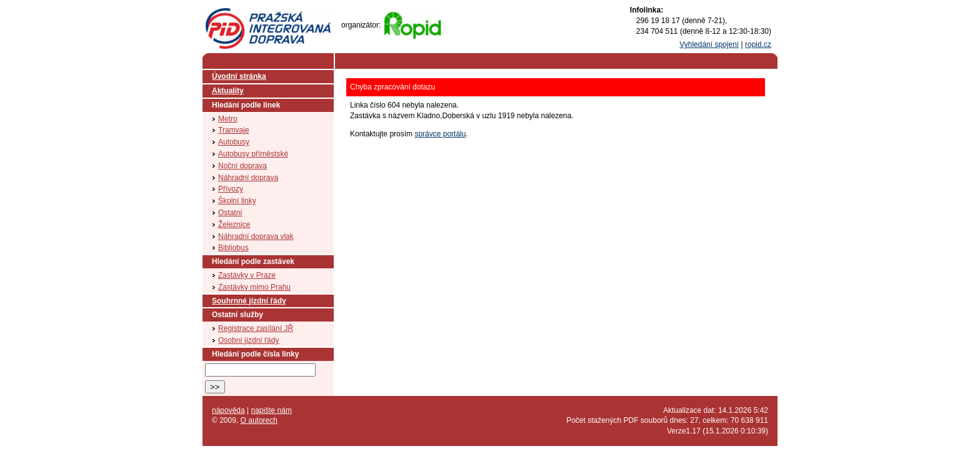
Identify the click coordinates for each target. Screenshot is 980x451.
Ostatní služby (237, 315)
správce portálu (440, 134)
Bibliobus (233, 248)
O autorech (259, 420)
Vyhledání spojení (709, 44)
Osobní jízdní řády (248, 340)
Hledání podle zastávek (253, 261)
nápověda (228, 410)
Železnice (234, 225)
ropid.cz (758, 44)
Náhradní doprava (248, 178)
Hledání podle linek (246, 105)
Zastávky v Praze (247, 275)
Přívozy (231, 189)
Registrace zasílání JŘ (256, 328)
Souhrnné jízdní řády (249, 301)
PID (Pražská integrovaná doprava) (267, 13)
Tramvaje (234, 130)
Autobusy (234, 142)
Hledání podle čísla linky (255, 354)
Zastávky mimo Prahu (254, 287)
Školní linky (237, 201)
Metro (228, 119)
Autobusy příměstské (253, 154)
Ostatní (230, 213)
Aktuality (228, 91)
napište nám (272, 410)
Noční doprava (242, 166)
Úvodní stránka (239, 76)
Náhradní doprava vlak (256, 236)
